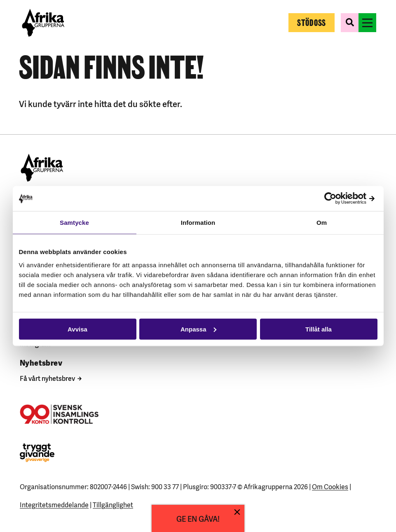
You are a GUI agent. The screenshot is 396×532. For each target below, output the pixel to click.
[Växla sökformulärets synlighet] (350, 23)
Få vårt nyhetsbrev (47, 378)
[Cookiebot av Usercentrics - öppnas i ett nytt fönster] (341, 199)
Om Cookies (330, 486)
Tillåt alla (319, 329)
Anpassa (198, 329)
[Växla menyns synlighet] (367, 23)
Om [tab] (322, 223)
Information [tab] (198, 223)
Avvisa (77, 329)
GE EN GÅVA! (198, 518)
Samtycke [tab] (74, 223)
